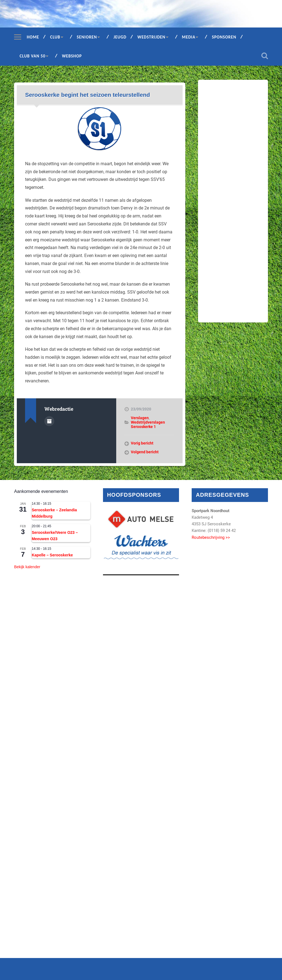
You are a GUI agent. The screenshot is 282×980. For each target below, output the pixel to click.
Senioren (87, 37)
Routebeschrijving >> (211, 537)
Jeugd (120, 37)
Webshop (72, 56)
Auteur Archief (49, 421)
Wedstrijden (151, 37)
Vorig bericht (142, 443)
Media (189, 37)
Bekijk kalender (27, 567)
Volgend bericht (145, 452)
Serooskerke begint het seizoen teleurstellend (87, 95)
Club (55, 37)
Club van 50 (32, 56)
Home (33, 37)
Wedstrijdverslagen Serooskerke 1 (148, 424)
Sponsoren (224, 37)
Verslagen (140, 418)
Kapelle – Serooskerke (52, 555)
